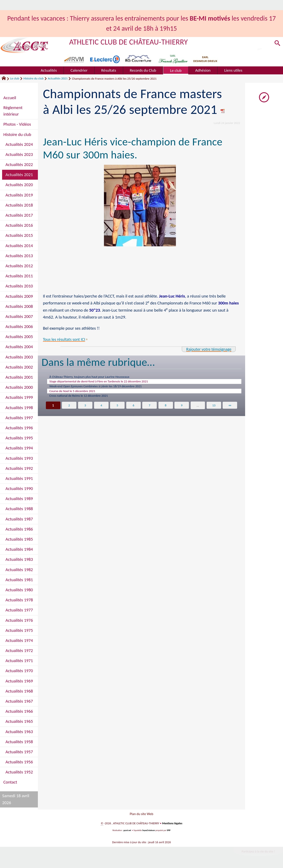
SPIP (169, 832)
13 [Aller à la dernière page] (214, 409)
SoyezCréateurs (149, 832)
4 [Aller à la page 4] (101, 409)
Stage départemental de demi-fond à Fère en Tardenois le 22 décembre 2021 (107, 383)
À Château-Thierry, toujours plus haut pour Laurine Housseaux (96, 377)
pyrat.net (127, 832)
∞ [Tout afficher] (231, 409)
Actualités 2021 (58, 78)
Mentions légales (172, 825)
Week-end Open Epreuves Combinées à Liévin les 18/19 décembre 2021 (104, 388)
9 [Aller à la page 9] (182, 409)
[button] (277, 44)
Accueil (10, 98)
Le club (15, 78)
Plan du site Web (141, 814)
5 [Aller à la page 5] (117, 409)
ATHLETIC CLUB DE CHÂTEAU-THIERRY (132, 42)
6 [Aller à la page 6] (134, 409)
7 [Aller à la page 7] (149, 409)
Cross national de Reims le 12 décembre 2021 (84, 399)
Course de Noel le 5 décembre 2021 (76, 394)
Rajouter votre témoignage (207, 349)
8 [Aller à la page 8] (166, 409)
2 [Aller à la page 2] (69, 409)
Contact (10, 782)
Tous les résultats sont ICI (65, 339)
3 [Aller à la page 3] (85, 409)
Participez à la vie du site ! (257, 853)
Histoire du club (34, 78)
